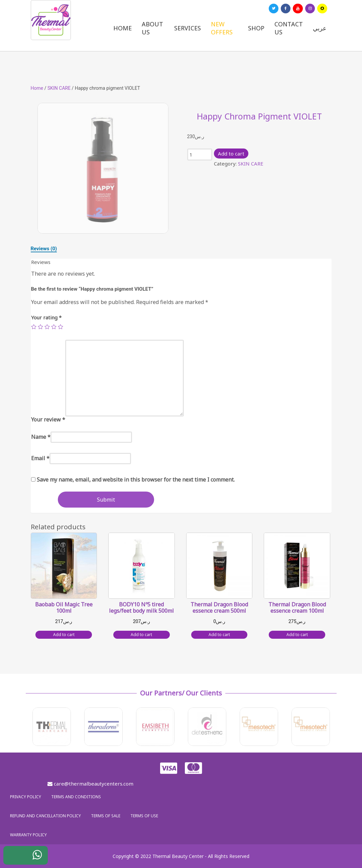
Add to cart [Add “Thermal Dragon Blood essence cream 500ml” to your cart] (219, 635)
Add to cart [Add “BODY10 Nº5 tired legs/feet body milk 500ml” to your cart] (141, 635)
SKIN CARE (59, 88)
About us (152, 28)
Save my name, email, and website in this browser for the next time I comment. (136, 480)
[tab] (44, 249)
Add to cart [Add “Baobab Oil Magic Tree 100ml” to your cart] (64, 635)
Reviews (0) (44, 249)
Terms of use (144, 816)
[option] (103, 168)
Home (123, 28)
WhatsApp (32, 857)
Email (40, 458)
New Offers (222, 28)
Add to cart (231, 154)
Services (188, 28)
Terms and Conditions (76, 797)
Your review (48, 419)
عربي (320, 28)
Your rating (46, 317)
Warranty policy (28, 835)
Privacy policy (26, 797)
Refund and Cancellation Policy (45, 816)
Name (41, 437)
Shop (256, 28)
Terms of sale (106, 816)
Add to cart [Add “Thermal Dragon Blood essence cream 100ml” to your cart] (297, 635)
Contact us (289, 28)
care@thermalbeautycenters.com (90, 784)
